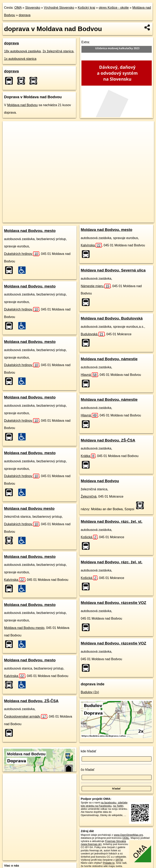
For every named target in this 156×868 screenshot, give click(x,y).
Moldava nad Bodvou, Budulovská (112, 318)
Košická (89, 537)
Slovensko (33, 8)
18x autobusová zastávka (22, 51)
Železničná (89, 497)
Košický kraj (86, 8)
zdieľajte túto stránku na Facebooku (104, 804)
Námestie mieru (96, 286)
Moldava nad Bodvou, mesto (30, 231)
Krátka (88, 456)
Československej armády (26, 717)
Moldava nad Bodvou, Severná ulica (113, 270)
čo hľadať (88, 770)
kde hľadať (89, 751)
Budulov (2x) (90, 692)
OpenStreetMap (71, 219)
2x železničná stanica (58, 51)
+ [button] (10, 128)
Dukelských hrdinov (22, 254)
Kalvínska (15, 580)
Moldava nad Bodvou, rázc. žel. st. (112, 521)
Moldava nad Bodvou (22, 105)
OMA (18, 8)
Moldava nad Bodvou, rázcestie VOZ (114, 603)
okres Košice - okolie (114, 8)
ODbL (126, 838)
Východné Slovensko (59, 8)
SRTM (119, 860)
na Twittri (118, 806)
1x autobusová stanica (20, 59)
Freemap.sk (92, 219)
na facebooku (109, 803)
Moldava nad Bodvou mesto (29, 508)
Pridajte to (109, 863)
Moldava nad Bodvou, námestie (109, 359)
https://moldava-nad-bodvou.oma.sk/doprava (129, 219)
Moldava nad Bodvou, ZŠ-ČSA (31, 701)
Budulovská (93, 334)
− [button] (10, 134)
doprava (25, 15)
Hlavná (89, 375)
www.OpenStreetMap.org (128, 835)
